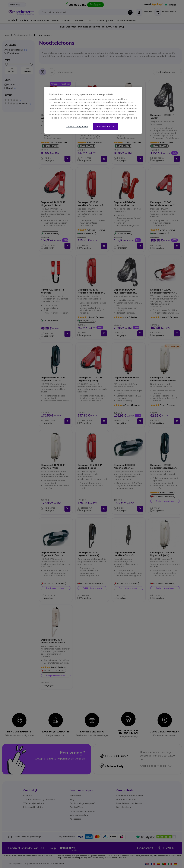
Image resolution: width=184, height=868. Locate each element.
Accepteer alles (105, 126)
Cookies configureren (77, 126)
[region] (93, 110)
